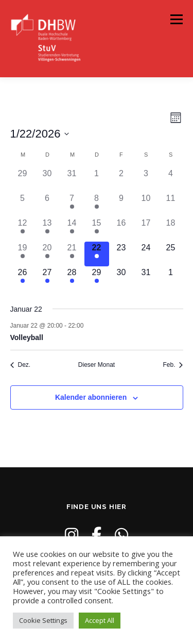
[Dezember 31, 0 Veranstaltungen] (72, 180)
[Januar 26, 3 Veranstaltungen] (23, 279)
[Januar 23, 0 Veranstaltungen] (121, 254)
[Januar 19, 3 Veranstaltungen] (23, 254)
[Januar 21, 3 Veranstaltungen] (72, 254)
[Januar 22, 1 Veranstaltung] (97, 254)
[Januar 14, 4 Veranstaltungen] (72, 229)
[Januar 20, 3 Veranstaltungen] (47, 254)
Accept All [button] (100, 620)
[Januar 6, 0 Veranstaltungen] (47, 205)
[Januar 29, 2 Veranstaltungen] (97, 279)
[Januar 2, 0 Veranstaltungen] (121, 180)
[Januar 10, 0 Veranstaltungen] (146, 205)
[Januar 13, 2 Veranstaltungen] (47, 229)
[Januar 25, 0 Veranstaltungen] (171, 254)
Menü (176, 19)
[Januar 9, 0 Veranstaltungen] (121, 205)
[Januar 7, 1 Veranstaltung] (72, 205)
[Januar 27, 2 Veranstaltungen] (47, 279)
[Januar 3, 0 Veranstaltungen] (146, 180)
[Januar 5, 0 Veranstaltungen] (23, 205)
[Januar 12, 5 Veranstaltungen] (23, 229)
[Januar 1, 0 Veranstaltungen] (97, 180)
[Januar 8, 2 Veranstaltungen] (97, 205)
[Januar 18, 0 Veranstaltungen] (171, 229)
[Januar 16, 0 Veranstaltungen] (121, 229)
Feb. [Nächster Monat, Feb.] (173, 365)
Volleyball (27, 337)
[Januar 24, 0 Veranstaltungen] (146, 254)
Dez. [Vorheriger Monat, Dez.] (21, 365)
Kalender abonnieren (91, 397)
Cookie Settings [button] (43, 620)
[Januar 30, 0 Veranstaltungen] (121, 279)
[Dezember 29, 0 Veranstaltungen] (23, 180)
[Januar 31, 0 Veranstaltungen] (146, 279)
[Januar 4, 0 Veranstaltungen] (171, 180)
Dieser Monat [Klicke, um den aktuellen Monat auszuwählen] (97, 365)
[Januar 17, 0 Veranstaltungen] (146, 229)
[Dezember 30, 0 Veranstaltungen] (47, 180)
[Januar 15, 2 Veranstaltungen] (97, 229)
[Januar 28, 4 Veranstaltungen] (72, 279)
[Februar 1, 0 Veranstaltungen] (171, 279)
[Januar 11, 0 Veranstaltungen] (171, 205)
